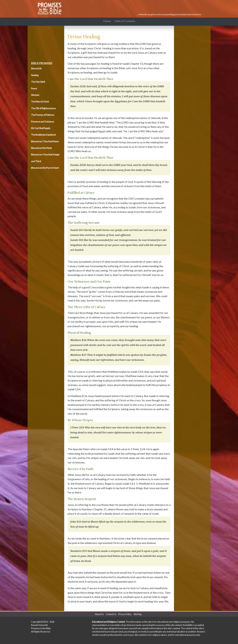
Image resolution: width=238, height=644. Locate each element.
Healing (35, 75)
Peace (34, 88)
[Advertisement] (47, 43)
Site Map (138, 614)
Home (107, 21)
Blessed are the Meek (41, 148)
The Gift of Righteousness (43, 108)
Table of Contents (125, 21)
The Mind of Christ (40, 102)
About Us (99, 614)
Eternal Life (36, 68)
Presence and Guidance (43, 122)
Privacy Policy (125, 614)
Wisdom (35, 95)
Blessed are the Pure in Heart (45, 168)
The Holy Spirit (38, 82)
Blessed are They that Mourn (45, 141)
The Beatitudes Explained (43, 135)
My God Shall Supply (41, 128)
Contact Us (111, 614)
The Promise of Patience (43, 115)
